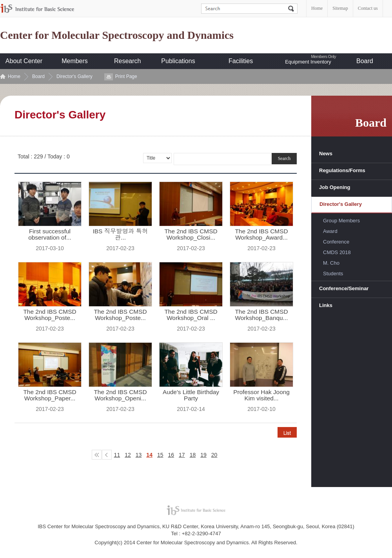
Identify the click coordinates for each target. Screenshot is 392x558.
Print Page (126, 76)
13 (139, 455)
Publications (178, 61)
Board (365, 61)
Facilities (241, 61)
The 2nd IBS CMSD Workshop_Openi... (120, 395)
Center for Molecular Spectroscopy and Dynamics (117, 35)
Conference (336, 242)
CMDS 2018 (337, 252)
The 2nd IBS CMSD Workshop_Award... (261, 234)
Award (330, 231)
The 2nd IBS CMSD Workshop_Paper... (50, 395)
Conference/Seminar (344, 288)
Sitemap (340, 8)
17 (182, 455)
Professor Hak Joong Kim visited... (261, 395)
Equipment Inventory (308, 62)
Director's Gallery (74, 76)
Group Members (341, 221)
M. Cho (331, 263)
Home (317, 8)
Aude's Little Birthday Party (191, 395)
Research (127, 61)
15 (160, 455)
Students (333, 274)
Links (326, 305)
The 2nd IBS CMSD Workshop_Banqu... (261, 315)
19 (203, 455)
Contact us (368, 8)
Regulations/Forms (342, 170)
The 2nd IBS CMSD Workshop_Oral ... (191, 315)
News (326, 154)
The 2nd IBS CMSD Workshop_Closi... (191, 234)
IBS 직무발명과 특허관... (120, 234)
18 (193, 455)
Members (75, 61)
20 (214, 455)
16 (171, 455)
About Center (24, 61)
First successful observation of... (50, 234)
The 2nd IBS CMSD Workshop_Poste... (50, 315)
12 (128, 455)
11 (117, 455)
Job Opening (335, 187)
